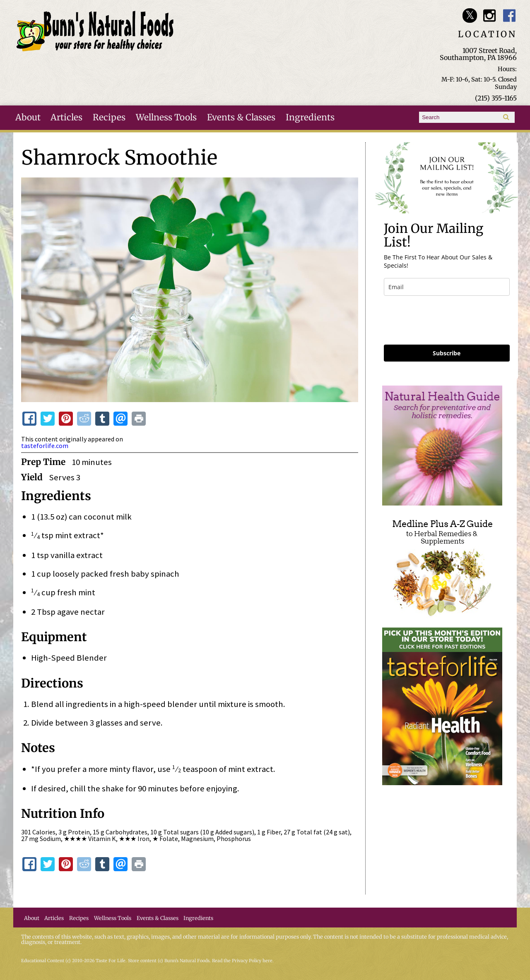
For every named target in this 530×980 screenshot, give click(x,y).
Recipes (109, 117)
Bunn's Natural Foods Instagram (490, 16)
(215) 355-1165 (496, 98)
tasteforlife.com (45, 446)
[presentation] (447, 320)
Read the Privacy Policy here (242, 961)
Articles (66, 117)
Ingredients (310, 117)
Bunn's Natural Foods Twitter (470, 16)
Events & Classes (241, 117)
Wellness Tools (166, 117)
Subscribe (447, 353)
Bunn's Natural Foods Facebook (510, 16)
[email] (447, 287)
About (28, 117)
